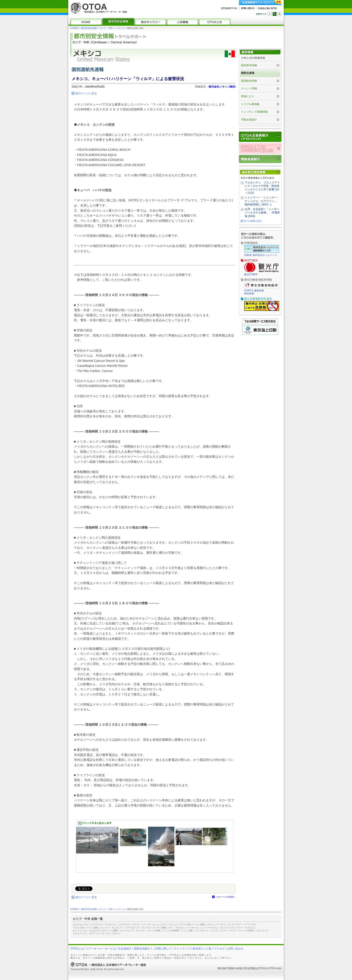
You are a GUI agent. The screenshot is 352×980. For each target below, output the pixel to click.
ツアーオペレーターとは (101, 949)
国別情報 (249, 293)
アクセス (219, 949)
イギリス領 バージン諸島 (85, 928)
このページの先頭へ (225, 897)
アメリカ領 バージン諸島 (192, 924)
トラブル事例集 (250, 104)
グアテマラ (97, 924)
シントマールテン (209, 928)
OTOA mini (275, 968)
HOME (74, 28)
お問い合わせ (235, 949)
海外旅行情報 (225, 968)
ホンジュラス (159, 924)
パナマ (135, 924)
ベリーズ (145, 924)
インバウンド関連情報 (254, 112)
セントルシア (127, 931)
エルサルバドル (81, 924)
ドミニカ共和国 (171, 931)
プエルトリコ (79, 933)
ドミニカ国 (187, 931)
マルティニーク (97, 933)
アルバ (210, 924)
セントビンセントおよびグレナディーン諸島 (95, 931)
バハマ (232, 931)
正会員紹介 (125, 949)
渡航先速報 (248, 73)
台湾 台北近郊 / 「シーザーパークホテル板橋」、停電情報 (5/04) (262, 213)
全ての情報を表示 (253, 221)
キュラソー (117, 928)
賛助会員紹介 (142, 949)
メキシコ (120, 28)
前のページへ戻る (86, 93)
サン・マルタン (176, 928)
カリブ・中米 (106, 28)
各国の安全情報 (246, 968)
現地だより (248, 96)
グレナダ (146, 928)
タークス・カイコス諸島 (148, 931)
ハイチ (223, 931)
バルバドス (262, 931)
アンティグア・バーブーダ (241, 924)
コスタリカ (110, 924)
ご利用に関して (162, 949)
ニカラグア (124, 924)
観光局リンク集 (202, 949)
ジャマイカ (192, 928)
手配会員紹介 (249, 120)
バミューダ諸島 (246, 931)
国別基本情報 (249, 65)
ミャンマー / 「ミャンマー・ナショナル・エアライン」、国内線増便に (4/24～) (262, 201)
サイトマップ (182, 949)
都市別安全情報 (89, 28)
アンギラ (221, 924)
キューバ (105, 928)
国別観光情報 (249, 81)
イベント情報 (249, 88)
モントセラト (113, 933)
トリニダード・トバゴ (206, 931)
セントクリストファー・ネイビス (237, 928)
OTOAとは (77, 949)
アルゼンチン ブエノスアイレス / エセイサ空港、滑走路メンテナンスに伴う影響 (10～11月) (262, 188)
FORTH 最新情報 (254, 291)
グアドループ (132, 928)
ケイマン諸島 (159, 928)
